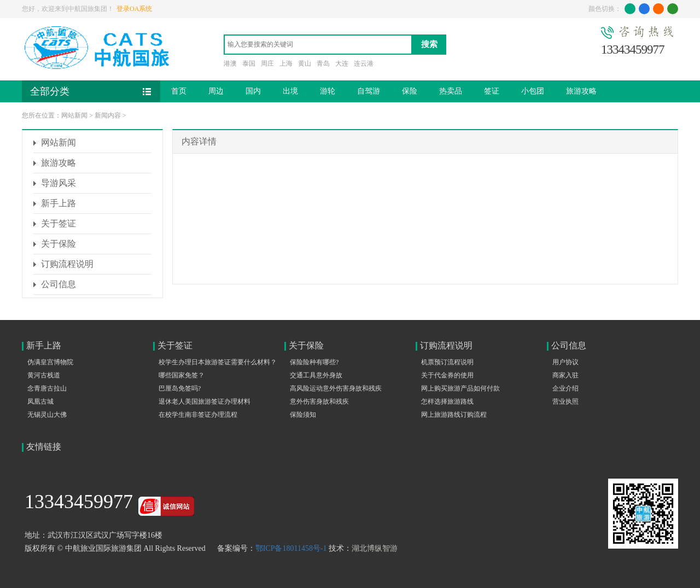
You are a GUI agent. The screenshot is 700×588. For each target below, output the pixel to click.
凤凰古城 (40, 401)
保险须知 (303, 415)
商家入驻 (565, 375)
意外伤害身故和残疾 (319, 401)
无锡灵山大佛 (47, 415)
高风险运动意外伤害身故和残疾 (336, 388)
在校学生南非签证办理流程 (198, 415)
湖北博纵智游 (375, 548)
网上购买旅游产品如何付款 (460, 388)
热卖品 (451, 91)
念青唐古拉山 (47, 388)
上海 (286, 63)
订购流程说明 (67, 264)
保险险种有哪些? (314, 362)
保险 (410, 91)
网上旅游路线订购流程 (454, 415)
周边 (216, 91)
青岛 (323, 63)
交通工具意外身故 (316, 375)
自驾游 (369, 91)
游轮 (328, 91)
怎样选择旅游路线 (447, 401)
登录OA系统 (134, 9)
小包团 (533, 91)
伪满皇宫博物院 (50, 362)
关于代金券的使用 (447, 375)
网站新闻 (74, 115)
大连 (342, 63)
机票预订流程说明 (447, 362)
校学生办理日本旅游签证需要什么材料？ (218, 362)
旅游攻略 (581, 91)
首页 (179, 91)
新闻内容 (108, 115)
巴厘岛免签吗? (180, 388)
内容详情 (199, 141)
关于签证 (59, 223)
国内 (253, 91)
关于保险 (59, 244)
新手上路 (59, 203)
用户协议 (565, 362)
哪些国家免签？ (182, 375)
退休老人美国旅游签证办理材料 (205, 401)
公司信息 (59, 284)
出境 (290, 91)
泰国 (249, 63)
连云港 (364, 63)
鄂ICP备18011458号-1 (291, 548)
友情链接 (44, 447)
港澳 (230, 63)
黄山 (305, 63)
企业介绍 (565, 388)
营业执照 (565, 401)
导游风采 (59, 183)
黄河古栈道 (44, 375)
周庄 (267, 63)
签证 (492, 91)
